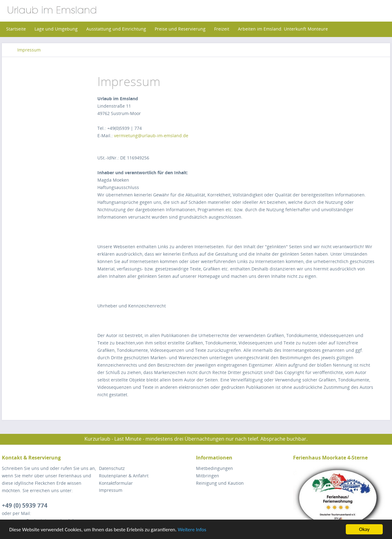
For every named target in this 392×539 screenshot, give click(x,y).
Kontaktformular (116, 483)
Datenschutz (112, 468)
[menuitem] (16, 29)
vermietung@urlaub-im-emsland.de (151, 136)
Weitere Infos (192, 530)
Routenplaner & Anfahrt (124, 476)
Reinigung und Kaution (220, 483)
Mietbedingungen (214, 468)
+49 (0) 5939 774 (25, 505)
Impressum (111, 490)
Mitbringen (208, 476)
